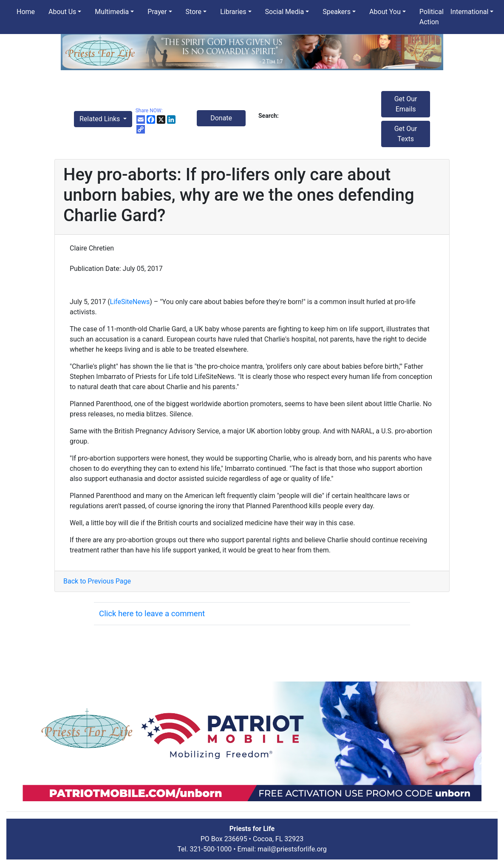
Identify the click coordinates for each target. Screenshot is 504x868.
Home (26, 12)
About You (385, 12)
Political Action (432, 17)
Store (194, 12)
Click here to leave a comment (152, 614)
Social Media (285, 12)
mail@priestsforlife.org (292, 849)
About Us (62, 12)
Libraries (233, 12)
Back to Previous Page (97, 581)
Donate (221, 118)
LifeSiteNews (130, 302)
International (470, 12)
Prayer (157, 12)
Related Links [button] (101, 119)
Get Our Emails (406, 104)
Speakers (337, 12)
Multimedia (112, 12)
